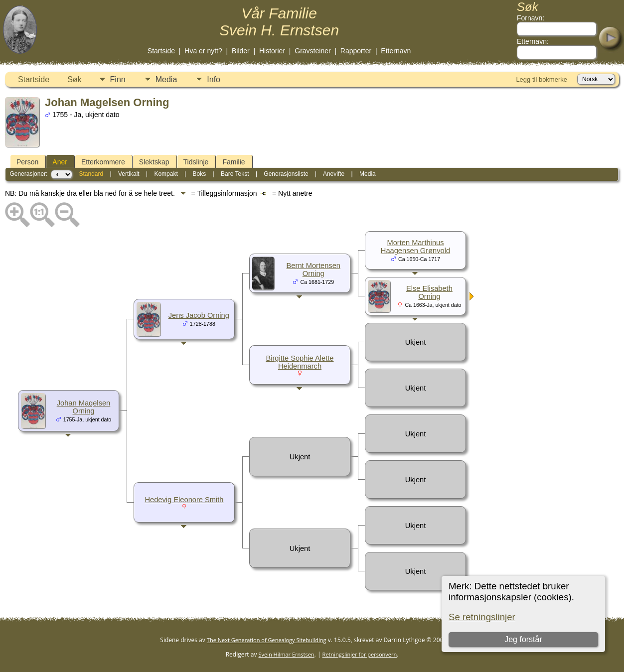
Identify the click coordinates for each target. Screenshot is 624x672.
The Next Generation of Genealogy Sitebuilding (267, 640)
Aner (60, 162)
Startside (161, 51)
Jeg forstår (524, 639)
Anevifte (334, 174)
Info (214, 79)
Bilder (241, 51)
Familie (234, 162)
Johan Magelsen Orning (84, 407)
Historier (272, 51)
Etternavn (396, 51)
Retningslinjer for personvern (360, 654)
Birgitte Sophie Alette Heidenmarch (300, 362)
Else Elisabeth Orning (429, 292)
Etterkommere (103, 162)
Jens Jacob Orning (199, 315)
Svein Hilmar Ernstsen (287, 654)
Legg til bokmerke (542, 79)
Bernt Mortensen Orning (313, 269)
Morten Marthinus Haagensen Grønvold (415, 247)
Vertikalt (129, 174)
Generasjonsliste (286, 174)
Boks (200, 174)
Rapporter (356, 51)
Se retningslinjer (482, 617)
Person (27, 162)
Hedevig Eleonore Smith (184, 500)
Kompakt (166, 174)
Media (166, 79)
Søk (74, 79)
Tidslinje (196, 162)
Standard (91, 174)
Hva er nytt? (203, 51)
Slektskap (154, 162)
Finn (118, 79)
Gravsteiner (312, 51)
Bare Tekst (235, 174)
